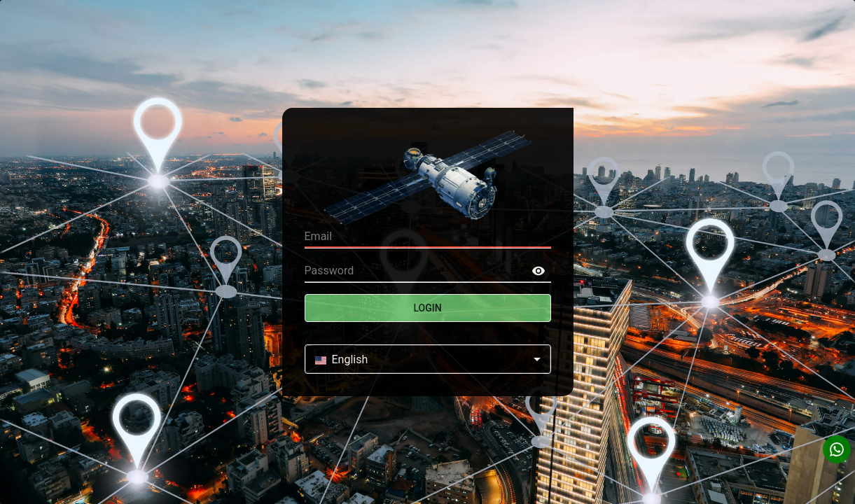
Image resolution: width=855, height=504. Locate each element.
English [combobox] (342, 359)
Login (428, 308)
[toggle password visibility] (538, 271)
